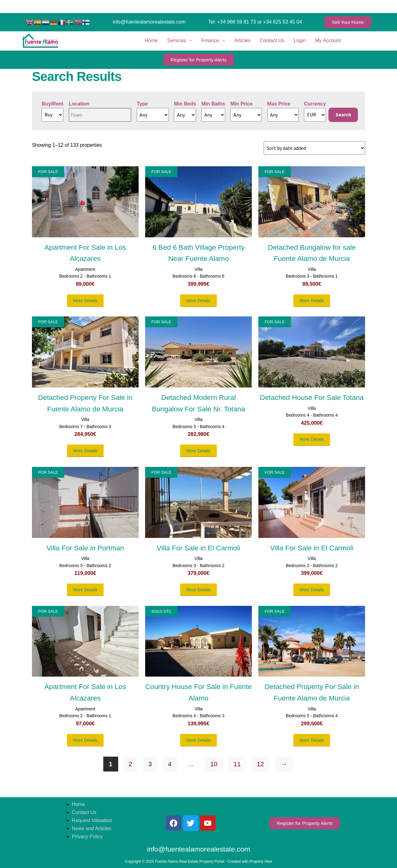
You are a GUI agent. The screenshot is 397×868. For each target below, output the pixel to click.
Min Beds (185, 104)
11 (237, 764)
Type (142, 104)
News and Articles (92, 828)
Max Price (279, 104)
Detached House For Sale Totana (312, 397)
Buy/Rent (52, 104)
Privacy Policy (87, 837)
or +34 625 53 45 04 (280, 22)
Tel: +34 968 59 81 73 (232, 22)
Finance (213, 40)
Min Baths (213, 104)
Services (180, 40)
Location (79, 104)
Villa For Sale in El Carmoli (199, 548)
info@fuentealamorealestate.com (149, 22)
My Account (328, 40)
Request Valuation (92, 820)
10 (214, 764)
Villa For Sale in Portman (85, 548)
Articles (242, 40)
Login (300, 40)
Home (151, 40)
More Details (85, 301)
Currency (315, 104)
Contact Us (272, 40)
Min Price (241, 104)
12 (260, 764)
